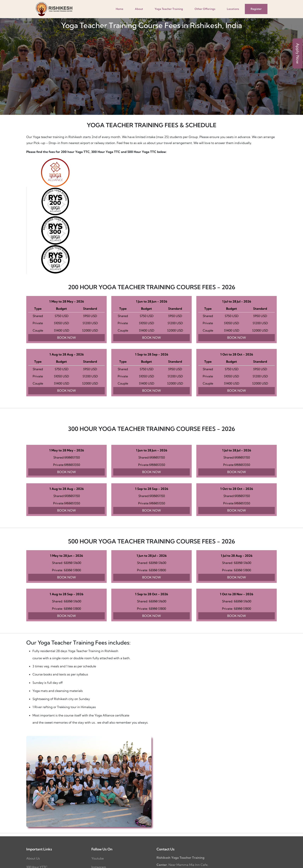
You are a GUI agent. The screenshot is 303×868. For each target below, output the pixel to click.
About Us (33, 858)
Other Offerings (205, 9)
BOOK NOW (67, 338)
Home (120, 9)
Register (256, 9)
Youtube (98, 858)
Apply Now (298, 53)
